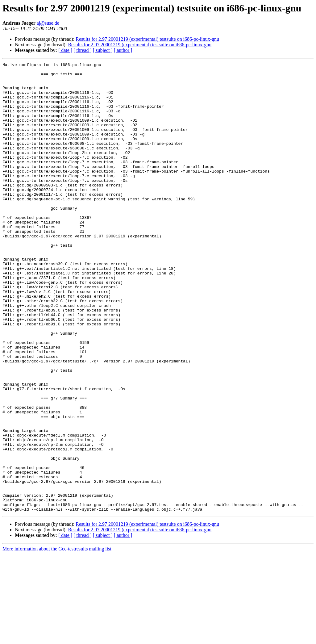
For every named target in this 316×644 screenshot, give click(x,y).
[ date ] (65, 50)
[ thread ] (83, 50)
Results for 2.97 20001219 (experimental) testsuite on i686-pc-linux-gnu (147, 39)
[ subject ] (103, 50)
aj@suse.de (48, 23)
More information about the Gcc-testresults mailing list (57, 639)
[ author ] (123, 50)
